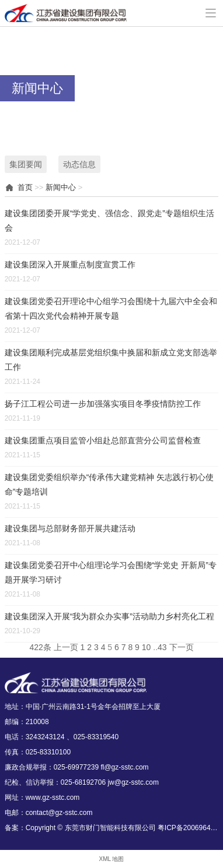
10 (147, 647)
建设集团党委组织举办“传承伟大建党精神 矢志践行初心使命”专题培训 (109, 484)
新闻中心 (61, 187)
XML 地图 (112, 859)
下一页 (182, 647)
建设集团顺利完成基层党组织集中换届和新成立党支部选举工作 (111, 360)
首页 (25, 187)
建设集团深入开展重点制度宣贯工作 (70, 264)
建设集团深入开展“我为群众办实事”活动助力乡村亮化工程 (109, 616)
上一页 (66, 647)
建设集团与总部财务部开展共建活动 (70, 528)
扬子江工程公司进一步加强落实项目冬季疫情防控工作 (103, 404)
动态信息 (79, 164)
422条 (40, 647)
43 (162, 647)
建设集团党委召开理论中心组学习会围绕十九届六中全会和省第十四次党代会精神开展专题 (111, 308)
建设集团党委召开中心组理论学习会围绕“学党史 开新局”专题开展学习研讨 (111, 572)
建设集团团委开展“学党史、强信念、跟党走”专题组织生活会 (109, 220)
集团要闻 (26, 164)
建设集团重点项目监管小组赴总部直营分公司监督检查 (103, 440)
